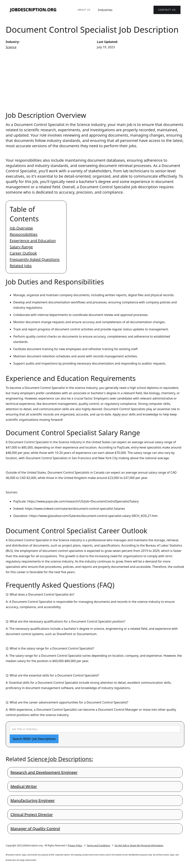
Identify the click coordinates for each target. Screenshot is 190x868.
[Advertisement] (95, 80)
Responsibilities (24, 234)
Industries (105, 10)
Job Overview (21, 228)
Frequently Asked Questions (35, 259)
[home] (33, 10)
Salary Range (21, 247)
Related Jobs (21, 266)
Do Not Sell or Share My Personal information (139, 845)
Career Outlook (23, 253)
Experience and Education (33, 241)
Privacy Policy (75, 845)
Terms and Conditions (99, 845)
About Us (84, 10)
